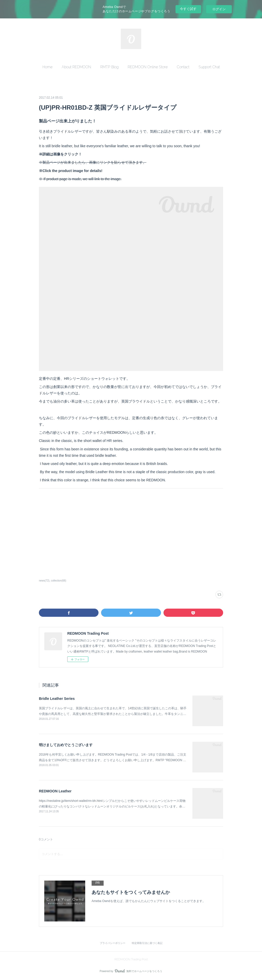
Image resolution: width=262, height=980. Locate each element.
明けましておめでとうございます (66, 745)
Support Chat (209, 67)
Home (47, 67)
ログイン (219, 9)
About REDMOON (76, 67)
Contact (183, 67)
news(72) (44, 581)
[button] (47, 67)
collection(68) (59, 581)
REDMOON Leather (55, 791)
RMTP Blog (109, 67)
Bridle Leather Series (57, 699)
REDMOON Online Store (148, 67)
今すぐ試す (188, 9)
